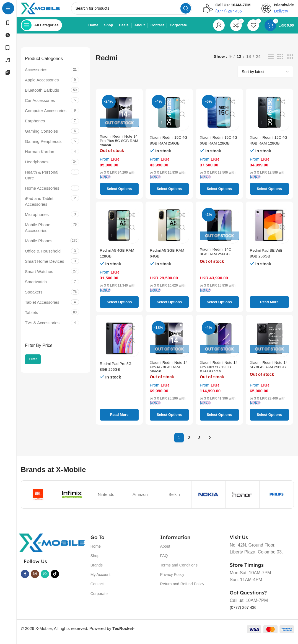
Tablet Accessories (42, 307)
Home (96, 552)
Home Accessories (42, 193)
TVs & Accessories (42, 328)
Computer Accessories (46, 116)
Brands (97, 570)
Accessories (36, 75)
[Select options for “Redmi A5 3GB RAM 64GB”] (169, 307)
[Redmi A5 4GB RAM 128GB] (119, 231)
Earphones (35, 126)
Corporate (99, 599)
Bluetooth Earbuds (42, 95)
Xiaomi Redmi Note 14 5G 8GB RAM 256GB (268, 374)
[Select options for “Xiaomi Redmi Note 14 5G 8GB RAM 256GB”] (269, 420)
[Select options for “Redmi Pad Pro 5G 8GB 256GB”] (119, 420)
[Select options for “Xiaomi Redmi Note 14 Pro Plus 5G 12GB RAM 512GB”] (219, 420)
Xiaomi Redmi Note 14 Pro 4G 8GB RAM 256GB (169, 374)
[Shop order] (265, 77)
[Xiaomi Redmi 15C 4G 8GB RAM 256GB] (169, 118)
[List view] (271, 62)
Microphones (37, 220)
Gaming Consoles (41, 136)
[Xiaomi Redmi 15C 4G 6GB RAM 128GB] (219, 118)
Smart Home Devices (45, 266)
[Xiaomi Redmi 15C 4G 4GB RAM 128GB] (269, 118)
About (165, 552)
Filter (33, 365)
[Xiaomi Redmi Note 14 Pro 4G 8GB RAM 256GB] (169, 344)
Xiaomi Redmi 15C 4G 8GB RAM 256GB (167, 148)
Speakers (34, 297)
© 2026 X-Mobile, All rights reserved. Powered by (78, 634)
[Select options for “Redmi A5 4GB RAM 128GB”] (119, 307)
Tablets (32, 318)
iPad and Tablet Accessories (39, 207)
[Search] (139, 11)
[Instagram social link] (35, 579)
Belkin (174, 500)
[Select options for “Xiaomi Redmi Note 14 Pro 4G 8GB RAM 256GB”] (169, 420)
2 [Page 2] (189, 443)
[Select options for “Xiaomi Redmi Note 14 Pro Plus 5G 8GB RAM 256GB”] (119, 194)
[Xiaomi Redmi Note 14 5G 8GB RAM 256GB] (269, 344)
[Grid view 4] (290, 62)
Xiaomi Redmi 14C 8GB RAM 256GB (217, 258)
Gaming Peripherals (43, 147)
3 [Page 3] (199, 443)
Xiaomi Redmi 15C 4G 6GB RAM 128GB (217, 148)
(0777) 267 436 (245, 613)
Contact (97, 589)
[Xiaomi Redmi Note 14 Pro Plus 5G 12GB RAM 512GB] (219, 344)
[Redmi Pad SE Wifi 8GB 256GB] (269, 231)
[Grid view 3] (280, 62)
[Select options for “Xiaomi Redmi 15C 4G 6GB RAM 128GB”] (219, 194)
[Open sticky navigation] (41, 30)
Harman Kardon (40, 157)
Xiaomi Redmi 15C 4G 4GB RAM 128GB (267, 148)
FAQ (164, 561)
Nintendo (106, 500)
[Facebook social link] (25, 579)
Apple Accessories (42, 85)
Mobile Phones (39, 246)
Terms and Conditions (179, 570)
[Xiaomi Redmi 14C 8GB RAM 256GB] (219, 231)
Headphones (37, 167)
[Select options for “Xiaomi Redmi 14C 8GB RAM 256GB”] (219, 307)
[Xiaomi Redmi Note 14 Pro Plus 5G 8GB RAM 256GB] (119, 118)
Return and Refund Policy (182, 589)
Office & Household (43, 256)
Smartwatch (36, 287)
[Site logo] (48, 11)
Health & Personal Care (42, 180)
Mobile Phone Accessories (38, 233)
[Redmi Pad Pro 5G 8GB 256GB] (119, 344)
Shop (95, 561)
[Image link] (52, 548)
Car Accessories (40, 106)
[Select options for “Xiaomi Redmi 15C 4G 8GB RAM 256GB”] (169, 194)
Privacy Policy (172, 580)
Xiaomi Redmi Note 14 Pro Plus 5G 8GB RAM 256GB (119, 148)
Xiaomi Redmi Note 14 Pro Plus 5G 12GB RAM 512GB (218, 374)
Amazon (140, 500)
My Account (100, 580)
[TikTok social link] (55, 579)
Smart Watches (39, 277)
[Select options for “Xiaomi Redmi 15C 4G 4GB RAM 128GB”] (269, 194)
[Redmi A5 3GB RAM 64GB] (169, 231)
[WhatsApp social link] (45, 579)
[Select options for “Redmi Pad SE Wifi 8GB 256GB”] (269, 307)
